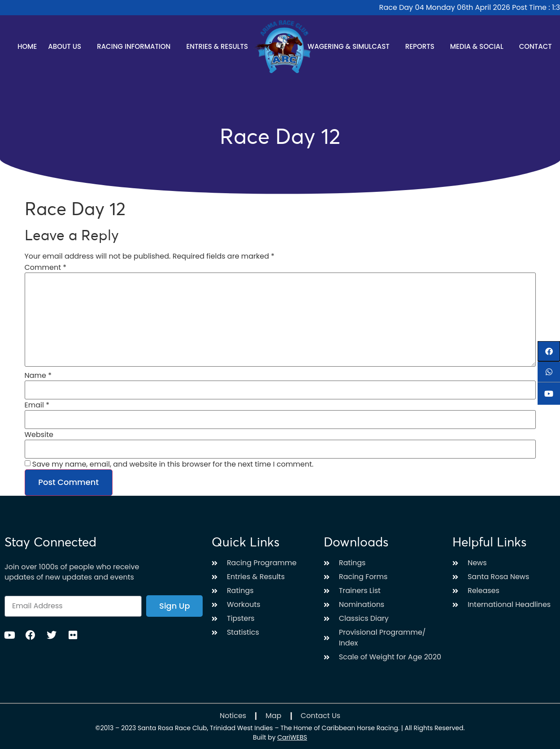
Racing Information (136, 46)
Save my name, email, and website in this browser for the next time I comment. (173, 464)
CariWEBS (292, 737)
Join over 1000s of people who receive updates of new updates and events (72, 572)
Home (27, 46)
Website (39, 435)
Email (37, 405)
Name (38, 376)
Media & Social (479, 46)
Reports (422, 46)
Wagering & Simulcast (351, 46)
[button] (549, 351)
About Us (67, 46)
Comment (46, 268)
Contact (536, 46)
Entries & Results (219, 46)
